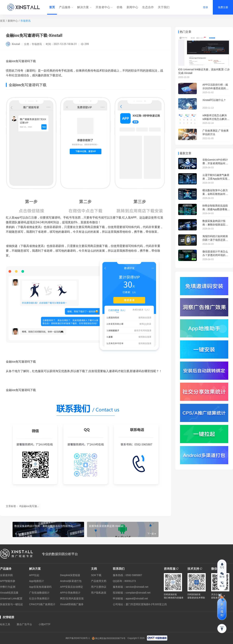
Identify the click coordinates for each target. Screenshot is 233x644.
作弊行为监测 (8, 587)
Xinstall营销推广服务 (72, 604)
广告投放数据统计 (39, 593)
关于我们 (164, 7)
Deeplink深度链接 (70, 575)
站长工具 (5, 624)
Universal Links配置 (11, 598)
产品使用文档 (99, 581)
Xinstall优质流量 (9, 593)
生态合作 (148, 7)
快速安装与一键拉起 (11, 604)
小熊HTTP (45, 624)
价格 (120, 7)
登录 (206, 7)
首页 (52, 7)
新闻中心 (132, 7)
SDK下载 (96, 575)
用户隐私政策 (99, 593)
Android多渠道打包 (71, 581)
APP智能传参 (8, 581)
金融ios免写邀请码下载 (21, 362)
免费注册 (223, 7)
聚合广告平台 (24, 624)
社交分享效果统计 (39, 598)
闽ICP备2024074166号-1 (78, 638)
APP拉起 (34, 575)
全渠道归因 (6, 575)
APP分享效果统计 (70, 593)
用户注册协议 (99, 587)
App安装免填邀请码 (40, 587)
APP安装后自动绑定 (72, 587)
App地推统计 (36, 581)
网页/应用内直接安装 (72, 598)
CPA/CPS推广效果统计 (42, 604)
